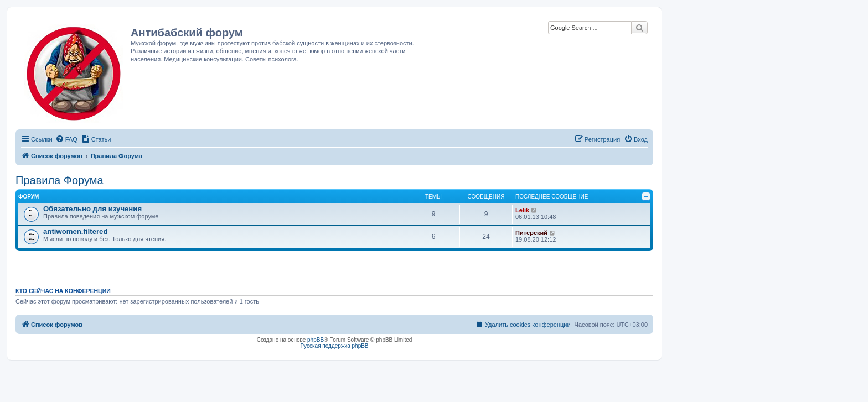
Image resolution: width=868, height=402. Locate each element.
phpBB (316, 340)
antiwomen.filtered (76, 231)
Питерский (531, 233)
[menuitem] (66, 139)
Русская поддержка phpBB (334, 346)
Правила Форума (60, 180)
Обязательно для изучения (92, 209)
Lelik (522, 210)
